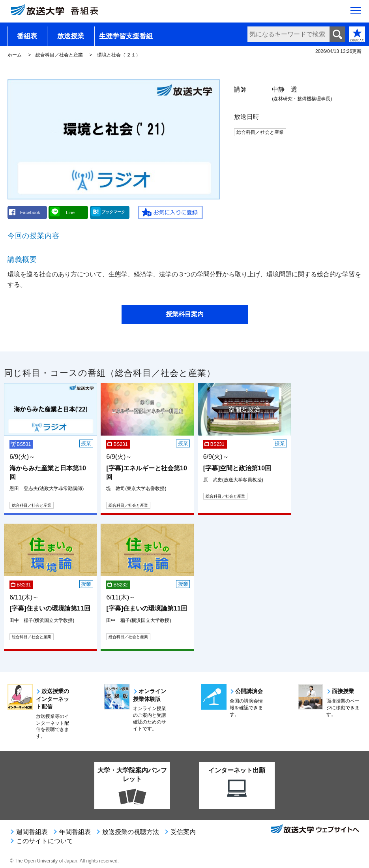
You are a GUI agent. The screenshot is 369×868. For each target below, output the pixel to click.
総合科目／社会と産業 (59, 55)
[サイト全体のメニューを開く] (356, 12)
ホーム (15, 55)
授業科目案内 (185, 314)
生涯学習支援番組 (126, 36)
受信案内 (183, 832)
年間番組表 (75, 832)
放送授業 (71, 36)
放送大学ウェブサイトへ (315, 830)
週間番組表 (32, 832)
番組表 (27, 36)
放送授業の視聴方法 (131, 832)
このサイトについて (45, 841)
